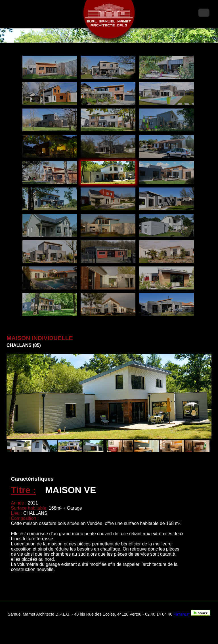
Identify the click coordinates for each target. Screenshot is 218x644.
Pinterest (182, 614)
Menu (204, 13)
